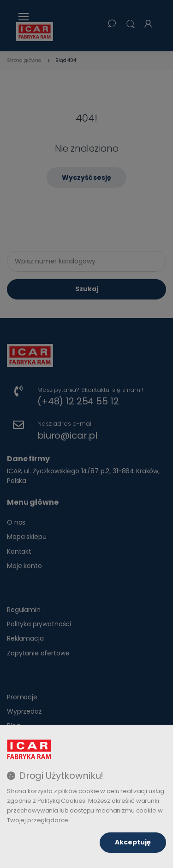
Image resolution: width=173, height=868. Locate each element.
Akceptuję (133, 842)
